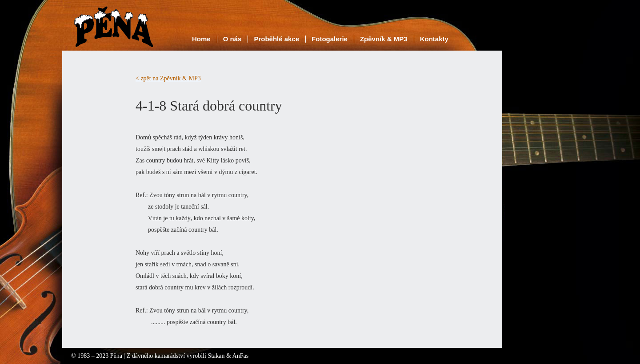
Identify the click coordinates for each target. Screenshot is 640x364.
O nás (232, 39)
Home (201, 39)
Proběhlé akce (276, 39)
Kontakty (434, 39)
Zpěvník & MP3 (384, 39)
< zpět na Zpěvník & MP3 (168, 78)
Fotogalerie (330, 39)
